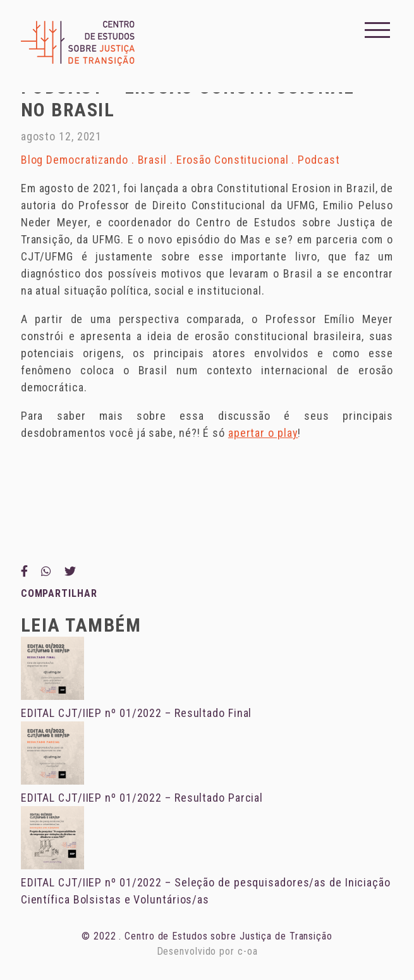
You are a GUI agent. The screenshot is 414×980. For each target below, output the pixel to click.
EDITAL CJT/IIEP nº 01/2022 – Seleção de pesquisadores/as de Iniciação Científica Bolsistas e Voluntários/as (206, 882)
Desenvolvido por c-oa (207, 951)
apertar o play (263, 433)
